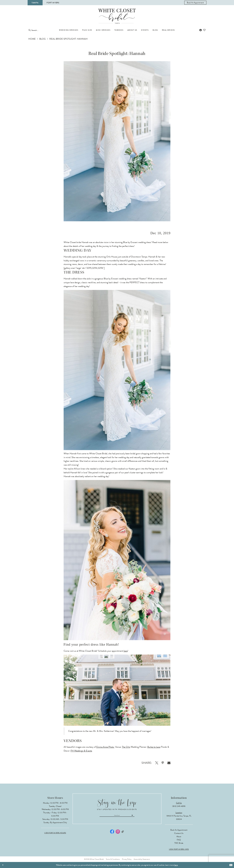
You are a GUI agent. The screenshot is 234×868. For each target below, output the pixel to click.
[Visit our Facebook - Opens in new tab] (112, 834)
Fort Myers (53, 3)
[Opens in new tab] (157, 763)
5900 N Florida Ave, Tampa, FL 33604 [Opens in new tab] (179, 818)
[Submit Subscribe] (145, 817)
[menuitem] (195, 3)
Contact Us (179, 833)
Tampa (35, 3)
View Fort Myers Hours (55, 833)
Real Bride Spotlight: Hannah (68, 39)
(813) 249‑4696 (179, 806)
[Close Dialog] (4, 865)
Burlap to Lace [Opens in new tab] (154, 747)
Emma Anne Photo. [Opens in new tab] (105, 747)
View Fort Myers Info (179, 849)
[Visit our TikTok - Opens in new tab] (123, 834)
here (126, 651)
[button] (201, 30)
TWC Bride (179, 843)
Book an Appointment (179, 830)
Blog (43, 39)
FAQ (179, 840)
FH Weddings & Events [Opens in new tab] (81, 751)
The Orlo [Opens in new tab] (126, 747)
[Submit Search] (30, 30)
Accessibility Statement (142, 859)
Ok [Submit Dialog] (230, 865)
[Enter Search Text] (43, 30)
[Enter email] (117, 817)
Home (32, 39)
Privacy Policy (127, 859)
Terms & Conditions (113, 859)
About (179, 837)
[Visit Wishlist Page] (205, 30)
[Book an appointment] (195, 3)
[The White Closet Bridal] (117, 16)
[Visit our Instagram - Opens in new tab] (118, 834)
